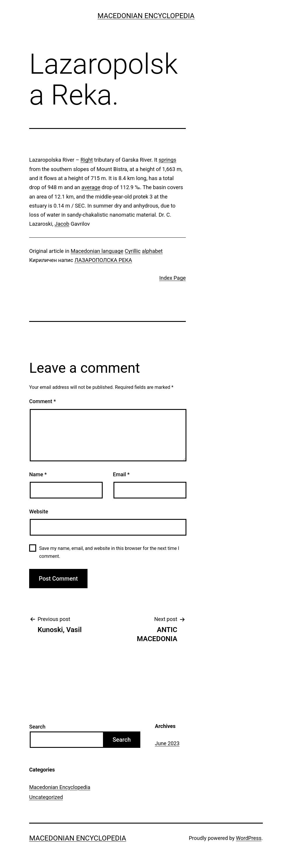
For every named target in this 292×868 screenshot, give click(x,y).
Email (121, 474)
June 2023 (167, 743)
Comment (42, 401)
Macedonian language (97, 251)
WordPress (249, 838)
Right (87, 160)
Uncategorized (46, 797)
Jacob (62, 224)
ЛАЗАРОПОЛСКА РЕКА (103, 260)
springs (168, 160)
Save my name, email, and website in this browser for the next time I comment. (109, 552)
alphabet (152, 251)
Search (37, 727)
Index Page (173, 278)
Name (38, 474)
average (91, 187)
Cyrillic (133, 251)
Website (39, 511)
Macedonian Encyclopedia (146, 16)
